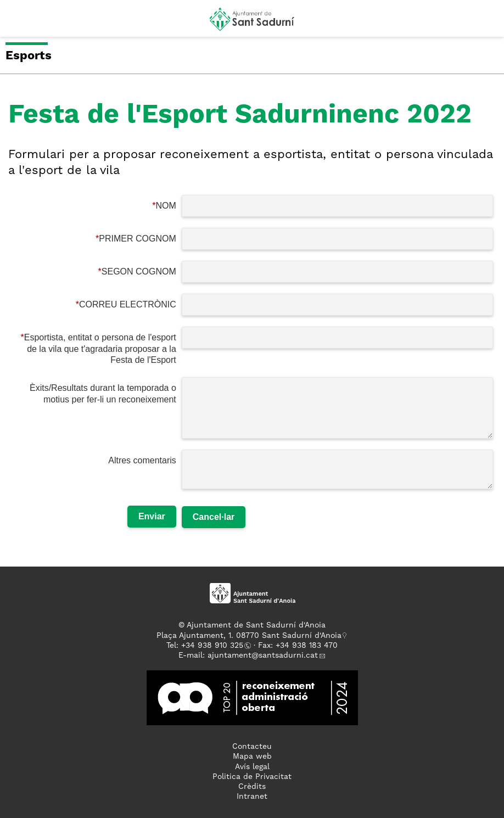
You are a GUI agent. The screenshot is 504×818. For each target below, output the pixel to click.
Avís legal (252, 767)
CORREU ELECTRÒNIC (128, 304)
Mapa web (252, 757)
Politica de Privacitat (252, 777)
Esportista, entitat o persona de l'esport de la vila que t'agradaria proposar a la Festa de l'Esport (100, 349)
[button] (18, 23)
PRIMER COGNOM (137, 239)
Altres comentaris (142, 460)
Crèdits (252, 787)
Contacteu (252, 747)
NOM (166, 206)
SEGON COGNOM (139, 271)
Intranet (252, 797)
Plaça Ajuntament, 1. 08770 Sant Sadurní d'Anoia (249, 636)
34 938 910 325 (214, 646)
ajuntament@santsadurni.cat (263, 655)
